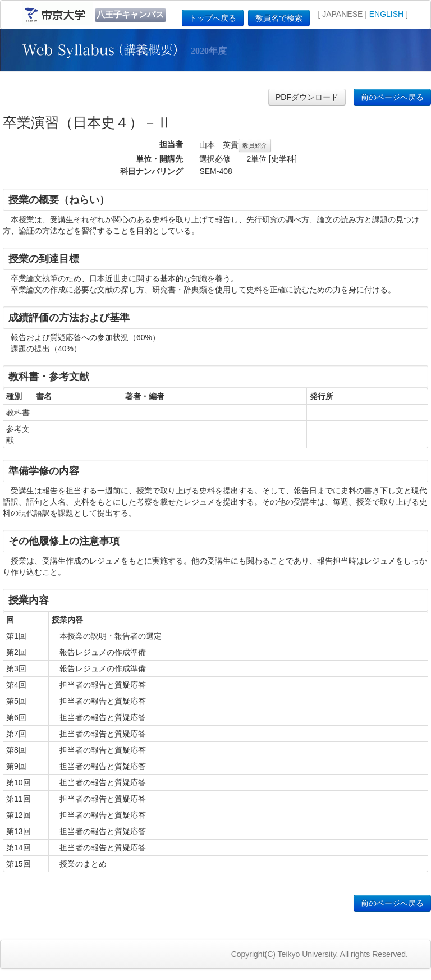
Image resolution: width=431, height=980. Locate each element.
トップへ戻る (213, 18)
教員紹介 (255, 145)
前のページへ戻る (392, 97)
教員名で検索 (279, 18)
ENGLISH (386, 14)
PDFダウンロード (307, 97)
